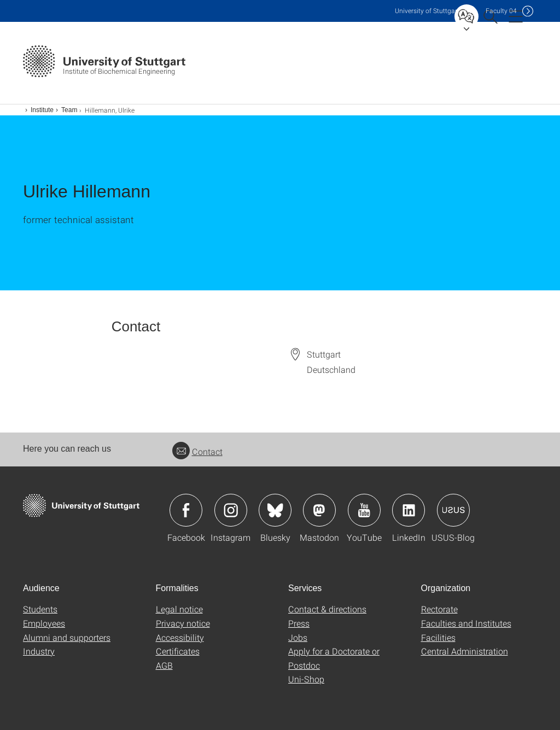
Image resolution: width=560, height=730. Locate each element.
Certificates (178, 651)
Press (299, 623)
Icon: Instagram (231, 510)
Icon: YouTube (364, 510)
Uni (427, 11)
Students (40, 609)
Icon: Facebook (186, 510)
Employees (44, 623)
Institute (42, 110)
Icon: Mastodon (319, 510)
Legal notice (179, 609)
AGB (164, 665)
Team (69, 110)
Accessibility (180, 637)
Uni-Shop (306, 679)
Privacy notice (183, 623)
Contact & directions (327, 609)
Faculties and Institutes (466, 623)
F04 (501, 11)
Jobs (298, 637)
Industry (39, 651)
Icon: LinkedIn (409, 510)
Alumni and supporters (67, 637)
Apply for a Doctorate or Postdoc (334, 658)
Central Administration (465, 651)
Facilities (438, 637)
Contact (197, 451)
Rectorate (439, 609)
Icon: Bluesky (275, 510)
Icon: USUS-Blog (453, 510)
